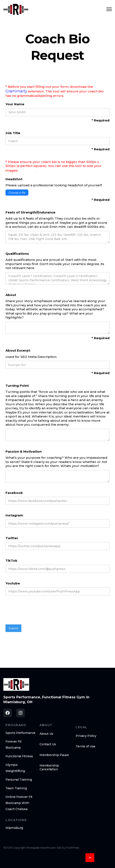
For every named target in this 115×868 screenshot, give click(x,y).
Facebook (14, 493)
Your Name (15, 104)
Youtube (13, 583)
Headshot (14, 179)
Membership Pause (54, 755)
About (11, 295)
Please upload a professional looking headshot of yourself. (54, 185)
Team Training (16, 788)
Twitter (12, 538)
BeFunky (27, 170)
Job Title (13, 133)
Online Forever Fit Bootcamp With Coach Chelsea (19, 803)
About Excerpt (18, 350)
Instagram (14, 515)
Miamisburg (14, 828)
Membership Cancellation (49, 767)
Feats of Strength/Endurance (30, 212)
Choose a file (17, 193)
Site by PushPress (68, 848)
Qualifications (17, 254)
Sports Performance (21, 733)
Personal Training (19, 780)
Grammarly (16, 91)
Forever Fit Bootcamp (14, 745)
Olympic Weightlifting (15, 768)
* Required (101, 120)
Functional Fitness (19, 756)
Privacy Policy (86, 736)
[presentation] (38, 612)
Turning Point (17, 386)
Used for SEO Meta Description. (31, 357)
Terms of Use (86, 746)
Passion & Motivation (24, 451)
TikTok (11, 561)
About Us (46, 734)
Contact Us (48, 744)
